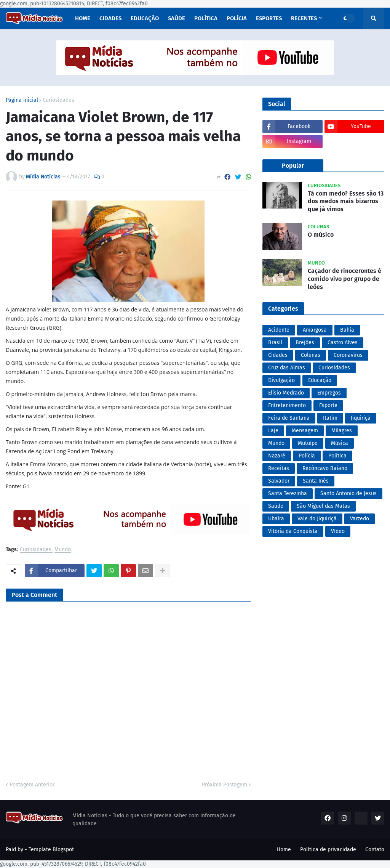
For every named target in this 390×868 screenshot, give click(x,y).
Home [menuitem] (83, 18)
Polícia (307, 456)
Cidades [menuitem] (110, 18)
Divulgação (281, 380)
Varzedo (360, 519)
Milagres (342, 431)
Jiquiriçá (361, 418)
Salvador (279, 481)
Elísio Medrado (286, 393)
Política (337, 456)
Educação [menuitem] (145, 18)
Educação (320, 380)
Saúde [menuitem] (177, 18)
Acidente (279, 330)
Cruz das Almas (287, 368)
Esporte (328, 405)
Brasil (275, 343)
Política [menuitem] (206, 18)
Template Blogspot (51, 850)
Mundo (63, 550)
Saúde (276, 506)
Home (284, 850)
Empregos (329, 393)
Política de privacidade (328, 850)
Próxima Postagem (225, 785)
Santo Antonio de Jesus (348, 493)
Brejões (305, 343)
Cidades (278, 355)
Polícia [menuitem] (237, 18)
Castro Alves (343, 343)
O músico (321, 235)
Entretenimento (287, 405)
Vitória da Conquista (293, 531)
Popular (293, 166)
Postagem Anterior (32, 785)
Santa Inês (316, 481)
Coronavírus (348, 355)
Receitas (279, 468)
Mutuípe (308, 443)
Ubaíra (276, 519)
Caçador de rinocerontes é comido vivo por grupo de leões (344, 279)
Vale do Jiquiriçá (317, 519)
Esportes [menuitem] (269, 18)
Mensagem (305, 431)
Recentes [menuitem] (304, 18)
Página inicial (22, 100)
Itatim (330, 418)
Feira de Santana (289, 418)
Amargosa (315, 330)
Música (340, 443)
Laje (273, 431)
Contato (375, 850)
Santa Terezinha (288, 493)
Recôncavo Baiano (325, 468)
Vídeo (338, 531)
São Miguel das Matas (323, 506)
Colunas (311, 355)
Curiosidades (58, 100)
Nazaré (277, 456)
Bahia (347, 330)
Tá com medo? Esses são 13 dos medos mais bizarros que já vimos (346, 201)
